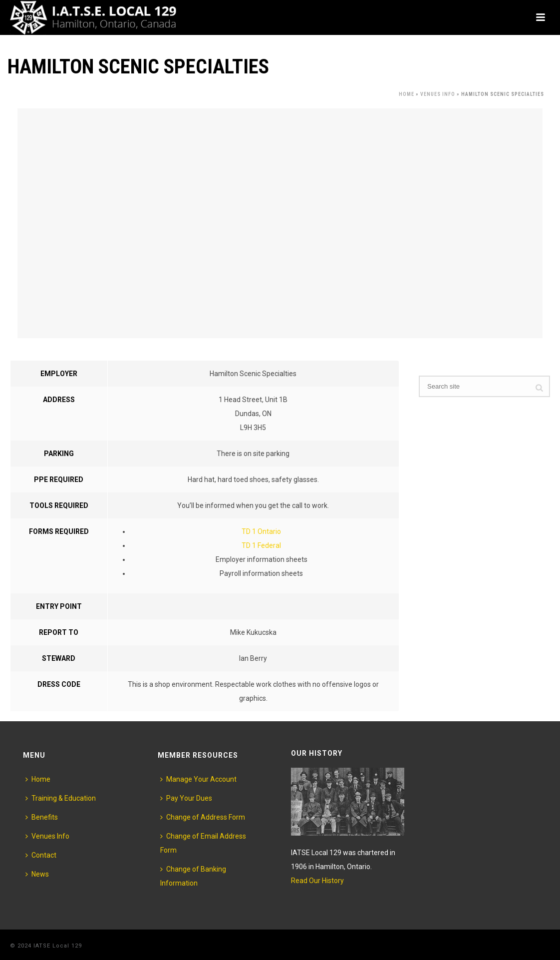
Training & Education (61, 798)
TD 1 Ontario (261, 531)
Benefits (42, 817)
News (37, 874)
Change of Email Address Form (203, 843)
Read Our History (317, 881)
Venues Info (438, 94)
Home (407, 94)
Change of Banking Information (193, 876)
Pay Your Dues (186, 798)
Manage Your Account (198, 779)
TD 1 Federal (261, 545)
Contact (41, 855)
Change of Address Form (203, 817)
